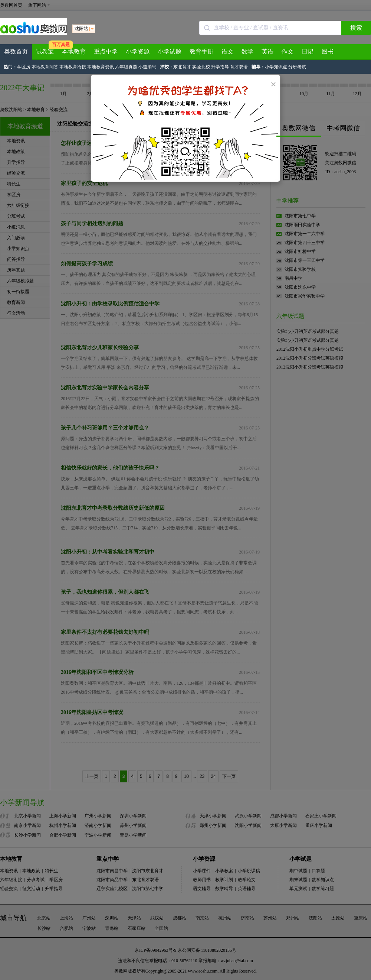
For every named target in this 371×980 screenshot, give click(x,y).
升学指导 (220, 67)
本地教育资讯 (101, 67)
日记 (308, 51)
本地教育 (74, 51)
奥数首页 (16, 51)
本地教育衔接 (73, 67)
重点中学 (106, 51)
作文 (288, 51)
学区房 (24, 67)
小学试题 (170, 51)
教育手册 (201, 51)
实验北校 (201, 67)
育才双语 (239, 67)
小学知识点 (276, 67)
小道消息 (147, 67)
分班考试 (297, 67)
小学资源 (138, 51)
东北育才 (182, 67)
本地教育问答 (45, 67)
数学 (247, 51)
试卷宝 (45, 51)
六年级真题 (126, 67)
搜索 (356, 28)
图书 (328, 51)
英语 (267, 51)
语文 (227, 51)
